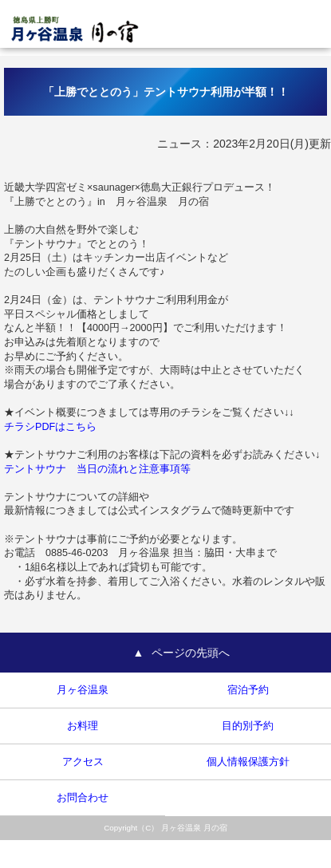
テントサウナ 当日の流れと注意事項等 (97, 469)
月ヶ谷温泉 (83, 690)
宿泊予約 (248, 690)
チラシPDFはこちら (50, 427)
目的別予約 (248, 726)
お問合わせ (83, 798)
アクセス (83, 762)
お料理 (83, 726)
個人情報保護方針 (248, 762)
